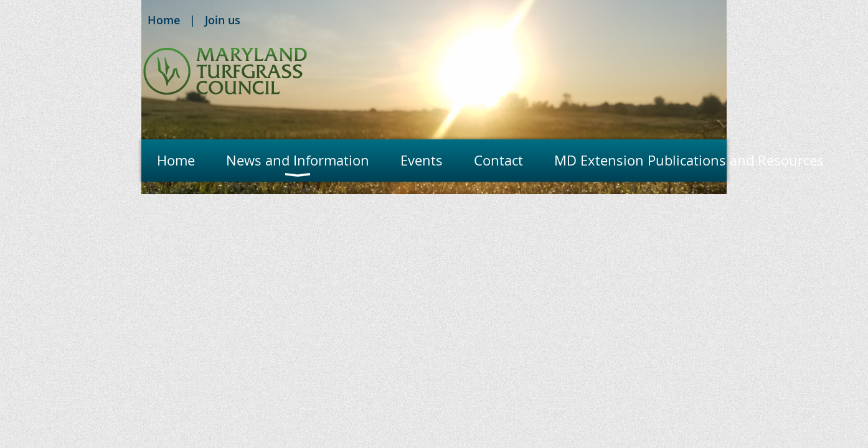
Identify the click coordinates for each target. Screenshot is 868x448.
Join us (223, 20)
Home (164, 20)
